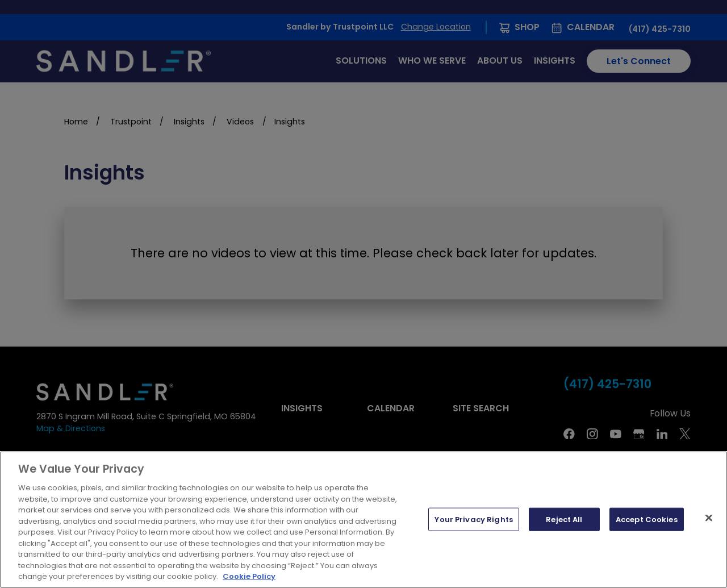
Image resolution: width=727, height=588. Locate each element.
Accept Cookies (647, 519)
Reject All (564, 519)
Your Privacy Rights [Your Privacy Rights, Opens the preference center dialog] (473, 519)
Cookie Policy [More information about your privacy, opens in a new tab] (249, 576)
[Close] (709, 518)
